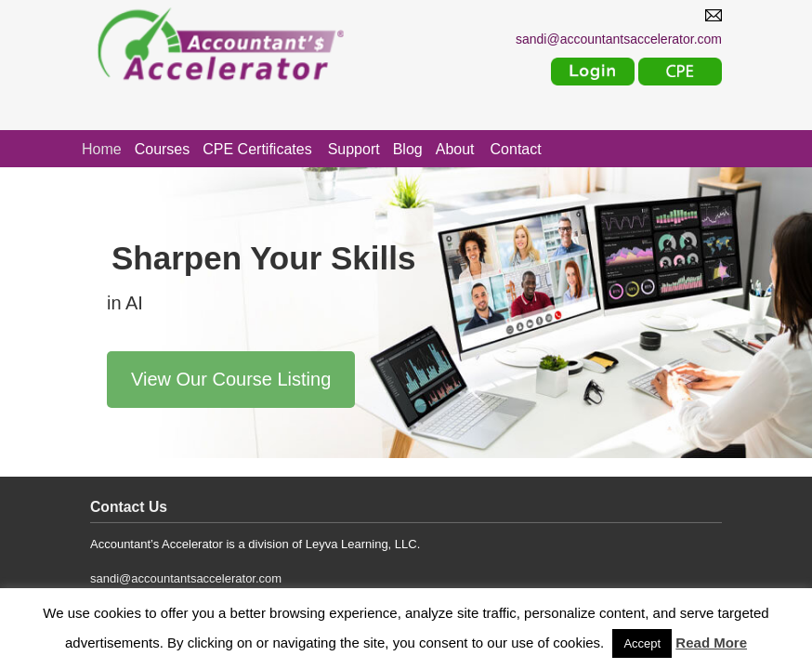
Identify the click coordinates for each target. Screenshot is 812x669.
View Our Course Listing (231, 379)
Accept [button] (642, 643)
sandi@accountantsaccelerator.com (186, 578)
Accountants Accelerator (253, 45)
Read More (711, 643)
